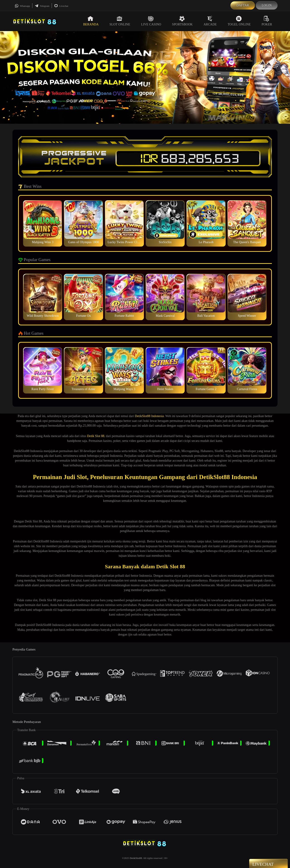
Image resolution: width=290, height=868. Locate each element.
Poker (267, 21)
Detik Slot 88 (96, 436)
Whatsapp (22, 6)
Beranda (91, 21)
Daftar (243, 5)
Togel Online (239, 21)
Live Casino (151, 21)
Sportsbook (182, 21)
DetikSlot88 (136, 858)
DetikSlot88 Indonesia (149, 416)
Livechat (61, 6)
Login (267, 5)
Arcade (210, 21)
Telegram (42, 6)
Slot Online (120, 21)
